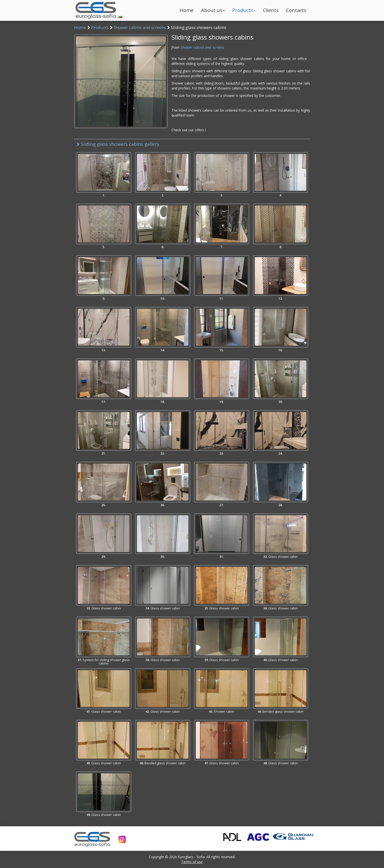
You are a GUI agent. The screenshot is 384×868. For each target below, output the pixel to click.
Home (187, 10)
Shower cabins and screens (140, 27)
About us (213, 10)
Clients (271, 10)
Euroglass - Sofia (191, 857)
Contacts (296, 10)
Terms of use (192, 862)
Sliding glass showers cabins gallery (118, 144)
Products (244, 10)
